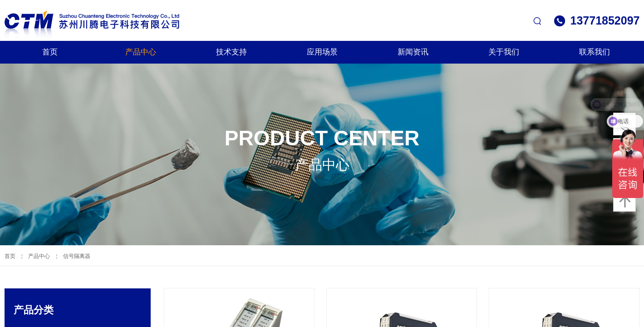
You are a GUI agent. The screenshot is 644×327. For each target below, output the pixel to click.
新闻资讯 (413, 52)
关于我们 (504, 52)
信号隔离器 (77, 256)
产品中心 (141, 52)
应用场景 (322, 52)
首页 (50, 52)
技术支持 (231, 52)
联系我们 (595, 52)
